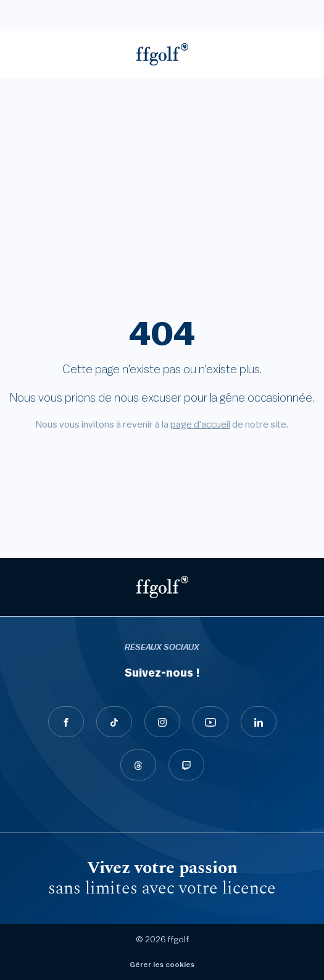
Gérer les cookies (162, 965)
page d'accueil (200, 425)
